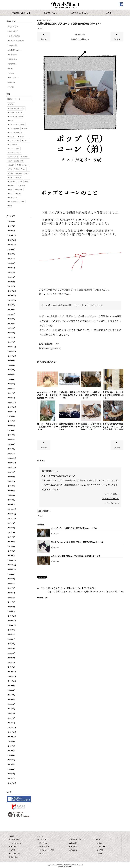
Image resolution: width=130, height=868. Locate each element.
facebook (121, 4)
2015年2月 (11, 662)
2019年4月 (11, 440)
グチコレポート (14, 157)
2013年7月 (11, 751)
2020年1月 (11, 398)
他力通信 (12, 165)
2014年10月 (12, 681)
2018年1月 (11, 505)
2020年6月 (11, 375)
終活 (11, 189)
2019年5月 (11, 435)
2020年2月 (11, 393)
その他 (11, 87)
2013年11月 (12, 732)
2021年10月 (12, 300)
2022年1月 (11, 286)
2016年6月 (11, 588)
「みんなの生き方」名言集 (17, 108)
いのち (11, 120)
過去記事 (12, 82)
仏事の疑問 (13, 55)
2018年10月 (12, 467)
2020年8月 (11, 365)
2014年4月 (11, 709)
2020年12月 (12, 347)
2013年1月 (11, 779)
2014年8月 (11, 690)
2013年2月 (11, 774)
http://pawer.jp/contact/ (50, 348)
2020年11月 (12, 351)
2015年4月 (11, 653)
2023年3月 (11, 221)
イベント (26, 141)
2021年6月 (11, 319)
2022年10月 (12, 245)
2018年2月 (11, 500)
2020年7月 (11, 370)
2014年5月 (11, 704)
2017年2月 (11, 551)
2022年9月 (11, 249)
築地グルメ (12, 185)
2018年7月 (11, 481)
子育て (11, 173)
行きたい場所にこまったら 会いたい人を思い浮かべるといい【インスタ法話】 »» (85, 592)
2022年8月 (11, 254)
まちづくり (12, 137)
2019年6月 (11, 430)
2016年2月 (11, 607)
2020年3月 (11, 389)
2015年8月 (11, 635)
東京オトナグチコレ (23, 173)
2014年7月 (11, 695)
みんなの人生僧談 (14, 141)
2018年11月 (12, 463)
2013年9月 (11, 741)
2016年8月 (11, 579)
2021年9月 (11, 305)
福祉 (27, 181)
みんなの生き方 (14, 36)
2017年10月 (12, 518)
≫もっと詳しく (112, 494)
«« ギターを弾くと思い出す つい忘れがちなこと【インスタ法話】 (67, 588)
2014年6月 (11, 700)
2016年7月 (11, 584)
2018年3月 (11, 495)
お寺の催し (13, 64)
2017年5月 (11, 537)
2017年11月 (12, 514)
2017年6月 (11, 532)
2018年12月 (12, 458)
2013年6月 (11, 755)
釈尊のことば (13, 197)
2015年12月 (12, 616)
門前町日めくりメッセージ (17, 202)
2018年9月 (11, 472)
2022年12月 (12, 235)
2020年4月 (11, 384)
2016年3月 (11, 602)
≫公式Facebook (112, 503)
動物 (41, 29)
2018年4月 (11, 491)
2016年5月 (11, 593)
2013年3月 (11, 769)
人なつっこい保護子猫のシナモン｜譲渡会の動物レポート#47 (76, 556)
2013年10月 (12, 737)
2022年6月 (11, 263)
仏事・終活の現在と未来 (16, 161)
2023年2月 (11, 226)
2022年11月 (12, 240)
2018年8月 (11, 477)
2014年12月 (12, 672)
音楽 (11, 206)
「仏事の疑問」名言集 (16, 112)
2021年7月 (11, 314)
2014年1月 (11, 723)
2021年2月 (11, 337)
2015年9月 (11, 630)
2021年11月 (12, 296)
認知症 (11, 193)
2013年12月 (12, 727)
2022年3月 (11, 277)
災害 (11, 177)
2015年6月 (11, 644)
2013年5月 (11, 760)
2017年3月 (11, 546)
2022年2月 (11, 282)
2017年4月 (11, 542)
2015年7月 (11, 639)
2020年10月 (12, 356)
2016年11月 (12, 565)
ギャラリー (46, 20)
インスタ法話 (13, 145)
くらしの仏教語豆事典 (16, 133)
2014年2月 (11, 718)
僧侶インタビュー (24, 165)
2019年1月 (11, 454)
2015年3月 (11, 658)
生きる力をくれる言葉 (17, 41)
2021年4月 (11, 328)
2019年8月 (11, 421)
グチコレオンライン (15, 153)
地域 (24, 169)
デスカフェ (26, 157)
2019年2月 (11, 449)
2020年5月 (11, 379)
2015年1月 (11, 667)
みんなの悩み (14, 45)
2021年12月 (12, 291)
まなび (22, 137)
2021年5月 (11, 324)
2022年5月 (11, 268)
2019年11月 (12, 407)
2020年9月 (11, 361)
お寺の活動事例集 (14, 128)
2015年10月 (12, 625)
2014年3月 (11, 713)
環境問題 (19, 177)
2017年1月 (11, 556)
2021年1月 (11, 342)
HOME (39, 20)
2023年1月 (11, 231)
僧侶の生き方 (14, 31)
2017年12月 (12, 509)
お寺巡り (26, 128)
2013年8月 (11, 746)
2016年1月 (11, 611)
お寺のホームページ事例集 (17, 124)
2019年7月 (11, 426)
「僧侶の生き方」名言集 (16, 116)
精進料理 (22, 185)
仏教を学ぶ (13, 59)
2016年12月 (12, 560)
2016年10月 (12, 570)
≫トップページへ (111, 499)
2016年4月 (11, 598)
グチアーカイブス (14, 149)
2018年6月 (11, 486)
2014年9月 (11, 686)
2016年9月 (11, 574)
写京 (11, 169)
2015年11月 (12, 621)
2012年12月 (12, 783)
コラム (11, 73)
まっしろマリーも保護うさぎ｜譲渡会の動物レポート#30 (74, 528)
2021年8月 (11, 310)
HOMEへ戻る (43, 598)
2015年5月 (11, 649)
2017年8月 (11, 523)
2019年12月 (12, 403)
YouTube (12, 104)
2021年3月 (11, 333)
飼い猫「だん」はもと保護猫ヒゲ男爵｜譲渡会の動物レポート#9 (77, 542)
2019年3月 (11, 444)
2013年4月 (11, 765)
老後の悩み (19, 189)
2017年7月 (11, 528)
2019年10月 (12, 412)
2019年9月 (11, 416)
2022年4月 (11, 273)
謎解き (19, 193)
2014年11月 (12, 676)
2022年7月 (11, 259)
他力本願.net (65, 5)
